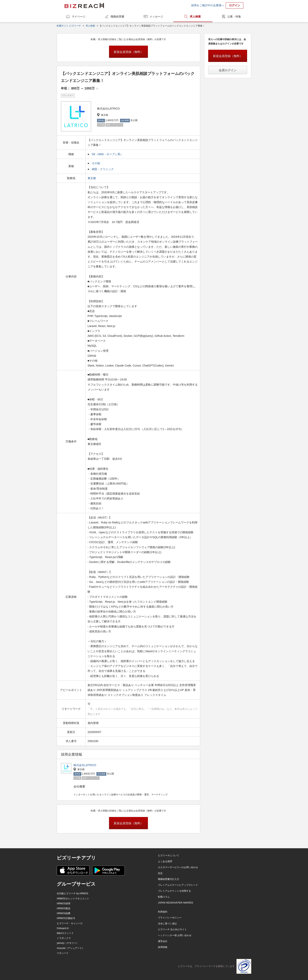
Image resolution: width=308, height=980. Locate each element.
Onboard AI (63, 928)
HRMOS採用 (64, 904)
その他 (96, 163)
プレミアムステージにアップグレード (178, 885)
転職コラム (164, 897)
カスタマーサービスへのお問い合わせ (178, 867)
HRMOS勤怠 (64, 908)
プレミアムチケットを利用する (174, 891)
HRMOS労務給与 (66, 918)
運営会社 (163, 941)
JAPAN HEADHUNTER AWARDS (176, 903)
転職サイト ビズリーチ (69, 26)
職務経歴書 (117, 17)
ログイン (235, 5)
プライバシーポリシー (170, 918)
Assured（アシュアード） (71, 948)
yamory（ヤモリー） (68, 943)
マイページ (79, 17)
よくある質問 (165, 861)
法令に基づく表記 (167, 924)
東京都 (92, 178)
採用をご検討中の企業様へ (208, 5)
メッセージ (156, 17)
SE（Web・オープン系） (107, 154)
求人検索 (195, 17)
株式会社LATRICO (85, 765)
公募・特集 (234, 17)
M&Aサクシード (65, 933)
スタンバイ (63, 953)
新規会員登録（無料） (128, 52)
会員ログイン (228, 70)
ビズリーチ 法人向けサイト (172, 929)
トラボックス (64, 938)
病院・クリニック (103, 169)
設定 (160, 873)
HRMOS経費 (64, 913)
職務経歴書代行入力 (169, 879)
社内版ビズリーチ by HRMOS (72, 893)
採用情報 (163, 947)
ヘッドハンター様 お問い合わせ (175, 935)
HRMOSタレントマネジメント (73, 899)
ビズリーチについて (169, 856)
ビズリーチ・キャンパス (70, 923)
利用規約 (163, 912)
